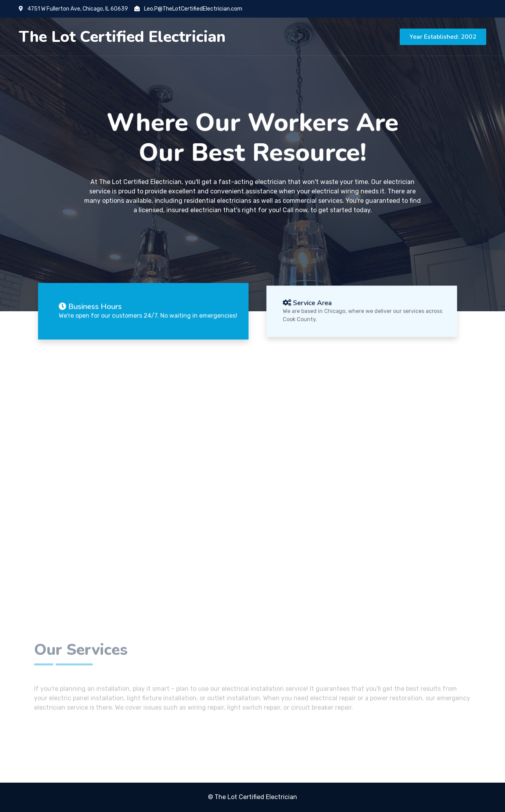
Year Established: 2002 (443, 37)
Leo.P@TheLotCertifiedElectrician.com (188, 9)
